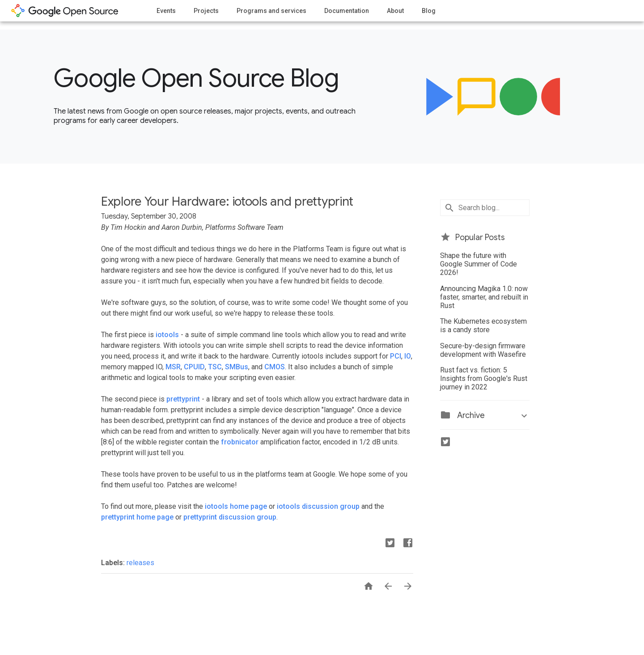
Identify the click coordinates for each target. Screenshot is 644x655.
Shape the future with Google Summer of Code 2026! (479, 264)
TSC (215, 367)
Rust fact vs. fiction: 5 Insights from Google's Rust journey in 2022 (484, 378)
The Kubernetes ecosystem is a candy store (483, 325)
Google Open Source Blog (196, 78)
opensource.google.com (65, 11)
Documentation (347, 11)
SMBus (237, 367)
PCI (396, 356)
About (395, 11)
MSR (173, 367)
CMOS (275, 367)
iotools (167, 335)
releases (140, 563)
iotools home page (236, 506)
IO (408, 356)
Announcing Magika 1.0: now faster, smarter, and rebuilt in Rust (484, 297)
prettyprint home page (137, 517)
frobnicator (240, 442)
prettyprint (183, 399)
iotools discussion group (318, 506)
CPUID (194, 367)
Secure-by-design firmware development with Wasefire (483, 350)
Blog (429, 11)
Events (166, 11)
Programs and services (271, 11)
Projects (206, 11)
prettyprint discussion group (230, 517)
